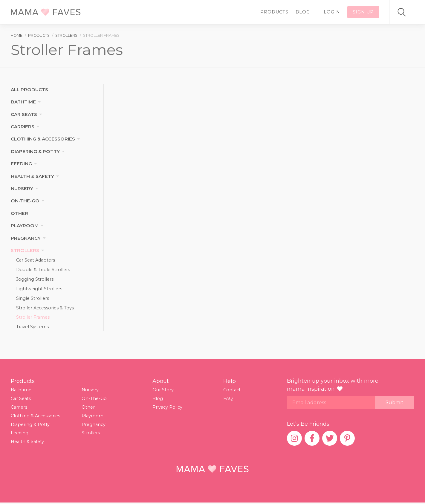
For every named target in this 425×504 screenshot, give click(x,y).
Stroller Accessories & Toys (45, 308)
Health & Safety (32, 176)
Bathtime (23, 102)
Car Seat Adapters (36, 260)
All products (29, 90)
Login (332, 12)
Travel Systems (32, 328)
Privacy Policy (167, 408)
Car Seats (24, 114)
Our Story (163, 391)
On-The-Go (25, 201)
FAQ (228, 400)
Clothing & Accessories (43, 139)
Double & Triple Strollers (43, 270)
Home (17, 35)
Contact (232, 391)
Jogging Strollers (35, 280)
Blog (303, 12)
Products (274, 12)
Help (230, 382)
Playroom (25, 226)
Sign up (363, 12)
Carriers (23, 127)
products (39, 35)
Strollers (25, 250)
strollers (66, 35)
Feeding (21, 164)
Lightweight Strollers (39, 289)
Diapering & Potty (35, 151)
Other (19, 213)
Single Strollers (33, 299)
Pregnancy (26, 238)
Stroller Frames (33, 318)
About (161, 382)
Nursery (22, 188)
